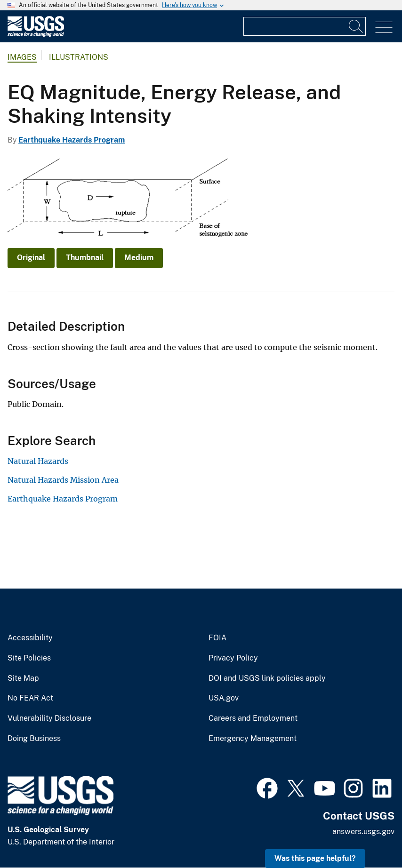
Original (31, 258)
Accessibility (30, 638)
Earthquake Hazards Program (72, 140)
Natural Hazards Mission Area (63, 480)
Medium (139, 258)
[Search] (356, 26)
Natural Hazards (38, 461)
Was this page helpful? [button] (315, 858)
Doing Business (34, 739)
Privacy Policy (233, 658)
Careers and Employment (253, 718)
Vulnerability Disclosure (49, 718)
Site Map (23, 678)
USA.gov (224, 698)
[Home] (36, 35)
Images (22, 57)
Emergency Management (253, 739)
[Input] (305, 26)
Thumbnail (85, 258)
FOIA (217, 638)
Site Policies (29, 658)
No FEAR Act (30, 698)
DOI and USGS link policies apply (267, 678)
